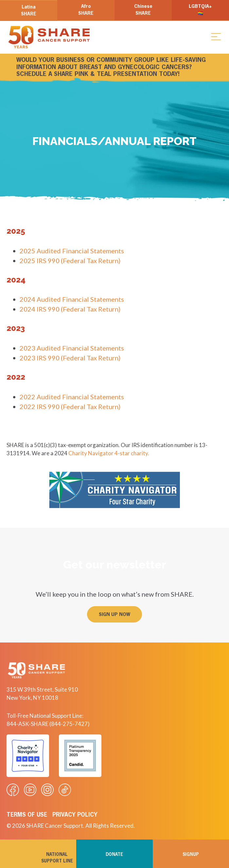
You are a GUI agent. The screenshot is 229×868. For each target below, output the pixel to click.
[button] (216, 36)
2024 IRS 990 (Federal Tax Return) (70, 309)
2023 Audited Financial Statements (72, 348)
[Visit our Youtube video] (30, 790)
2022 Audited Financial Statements (72, 397)
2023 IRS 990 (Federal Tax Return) (70, 358)
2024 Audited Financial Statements (72, 299)
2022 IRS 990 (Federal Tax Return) (70, 407)
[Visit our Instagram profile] (47, 790)
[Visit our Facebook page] (13, 790)
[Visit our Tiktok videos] (65, 790)
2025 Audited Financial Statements (72, 251)
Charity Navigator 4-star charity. (109, 453)
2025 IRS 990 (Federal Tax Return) (70, 261)
